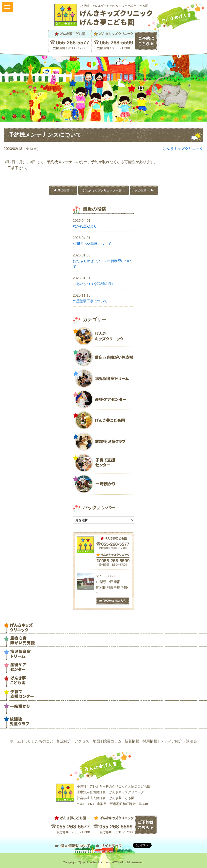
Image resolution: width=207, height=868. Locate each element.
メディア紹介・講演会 (179, 741)
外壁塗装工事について (90, 301)
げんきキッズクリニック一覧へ (104, 190)
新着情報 (132, 741)
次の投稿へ (142, 190)
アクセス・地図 (87, 741)
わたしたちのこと (39, 741)
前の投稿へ (65, 190)
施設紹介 (64, 741)
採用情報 (150, 741)
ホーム (15, 741)
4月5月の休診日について (92, 244)
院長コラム (112, 741)
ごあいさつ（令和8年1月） (94, 284)
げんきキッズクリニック (183, 149)
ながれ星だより (85, 226)
